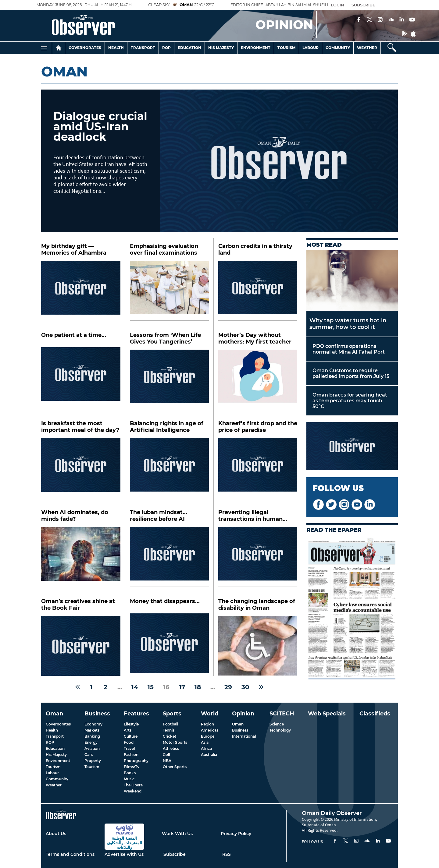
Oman (238, 724)
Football (170, 724)
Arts (128, 730)
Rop (166, 48)
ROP (50, 742)
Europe (208, 736)
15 (151, 687)
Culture (131, 736)
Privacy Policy (236, 834)
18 (198, 687)
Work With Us (177, 834)
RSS (227, 854)
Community (338, 48)
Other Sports (175, 767)
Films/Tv (132, 767)
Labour (311, 48)
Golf (166, 755)
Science (277, 724)
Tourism (286, 48)
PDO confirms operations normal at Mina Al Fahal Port (349, 349)
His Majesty (221, 48)
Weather (367, 48)
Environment (256, 48)
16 (166, 687)
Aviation (92, 748)
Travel (129, 748)
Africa (206, 748)
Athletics (171, 748)
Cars (89, 755)
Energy (91, 742)
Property (93, 761)
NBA (167, 761)
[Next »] (261, 687)
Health (116, 48)
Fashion (131, 755)
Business (240, 730)
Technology (280, 730)
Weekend (133, 791)
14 (135, 687)
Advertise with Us (124, 854)
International (244, 736)
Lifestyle (131, 724)
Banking (92, 736)
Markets (92, 730)
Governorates (85, 48)
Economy (93, 724)
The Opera (133, 785)
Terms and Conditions (70, 854)
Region (207, 724)
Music (129, 779)
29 (228, 687)
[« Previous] (78, 687)
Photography (136, 761)
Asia (205, 742)
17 (182, 687)
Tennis (169, 730)
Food (129, 742)
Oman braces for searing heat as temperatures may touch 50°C (350, 401)
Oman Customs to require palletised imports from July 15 (351, 373)
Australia (209, 755)
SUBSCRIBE (363, 5)
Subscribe (175, 854)
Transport (143, 48)
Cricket (170, 736)
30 (245, 687)
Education (189, 48)
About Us (56, 834)
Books (130, 773)
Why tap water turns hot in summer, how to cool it (348, 324)
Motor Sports (175, 742)
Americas (210, 730)
